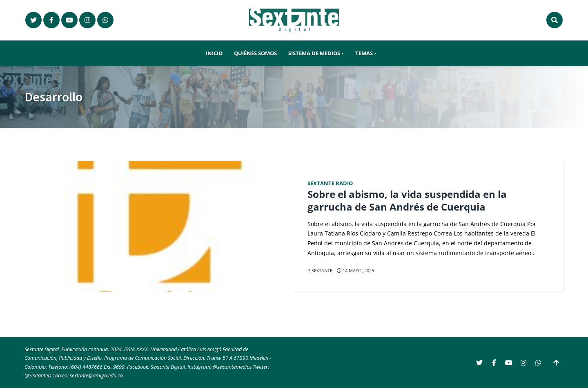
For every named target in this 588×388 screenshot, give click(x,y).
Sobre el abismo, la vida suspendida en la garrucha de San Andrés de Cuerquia (407, 201)
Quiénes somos (255, 53)
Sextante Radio (330, 183)
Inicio (214, 53)
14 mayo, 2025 (355, 270)
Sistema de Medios (314, 53)
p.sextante (320, 270)
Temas (364, 53)
